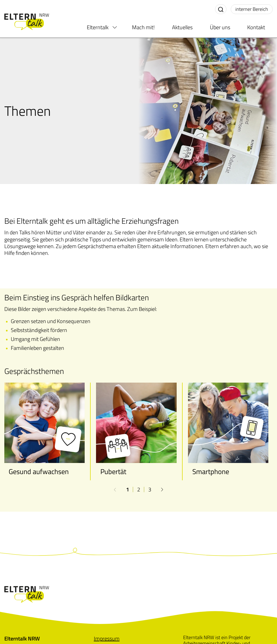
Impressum (107, 638)
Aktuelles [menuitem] (182, 27)
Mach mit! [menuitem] (143, 27)
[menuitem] (115, 27)
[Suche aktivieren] (221, 9)
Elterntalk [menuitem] (98, 27)
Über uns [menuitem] (220, 27)
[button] (162, 489)
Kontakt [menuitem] (256, 27)
